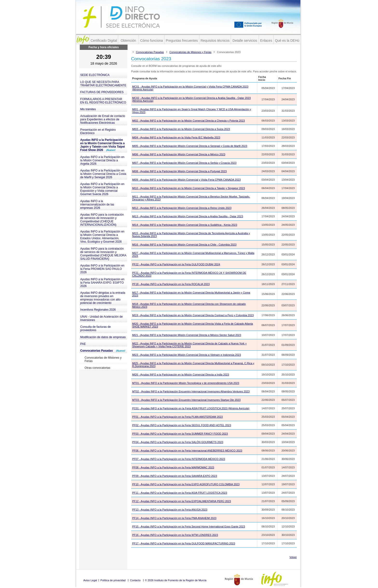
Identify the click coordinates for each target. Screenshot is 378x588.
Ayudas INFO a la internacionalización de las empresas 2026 (97, 205)
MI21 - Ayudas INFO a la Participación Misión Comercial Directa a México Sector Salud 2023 (187, 335)
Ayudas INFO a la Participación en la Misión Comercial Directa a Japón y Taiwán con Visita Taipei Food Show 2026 (103, 145)
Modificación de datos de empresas (103, 337)
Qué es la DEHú (287, 41)
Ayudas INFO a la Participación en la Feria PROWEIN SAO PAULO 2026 (102, 269)
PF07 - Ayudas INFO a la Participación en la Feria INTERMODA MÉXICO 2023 (179, 459)
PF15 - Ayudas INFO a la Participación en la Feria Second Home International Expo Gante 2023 (189, 526)
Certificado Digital (104, 41)
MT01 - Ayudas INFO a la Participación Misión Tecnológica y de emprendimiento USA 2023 (186, 383)
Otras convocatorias (98, 368)
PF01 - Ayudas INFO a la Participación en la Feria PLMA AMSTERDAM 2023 (177, 417)
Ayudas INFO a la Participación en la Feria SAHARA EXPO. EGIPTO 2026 (102, 283)
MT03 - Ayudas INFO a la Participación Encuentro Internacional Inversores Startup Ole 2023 (186, 400)
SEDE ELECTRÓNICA (95, 75)
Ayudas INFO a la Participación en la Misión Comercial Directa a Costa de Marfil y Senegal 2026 (103, 174)
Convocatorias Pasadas (103, 351)
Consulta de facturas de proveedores (96, 328)
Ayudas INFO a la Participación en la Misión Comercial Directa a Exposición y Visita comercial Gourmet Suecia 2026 (102, 189)
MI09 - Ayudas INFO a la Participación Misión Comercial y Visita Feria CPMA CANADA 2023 (186, 180)
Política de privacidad (113, 580)
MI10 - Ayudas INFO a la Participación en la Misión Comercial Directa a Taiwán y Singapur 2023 (189, 188)
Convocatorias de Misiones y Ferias (103, 359)
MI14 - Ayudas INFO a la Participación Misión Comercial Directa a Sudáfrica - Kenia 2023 (185, 225)
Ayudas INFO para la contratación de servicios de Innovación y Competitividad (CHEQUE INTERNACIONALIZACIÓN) (102, 220)
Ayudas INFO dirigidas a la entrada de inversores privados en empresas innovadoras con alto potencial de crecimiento (103, 298)
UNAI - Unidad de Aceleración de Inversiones (101, 318)
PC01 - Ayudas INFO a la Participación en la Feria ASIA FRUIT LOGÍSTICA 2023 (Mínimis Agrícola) (191, 408)
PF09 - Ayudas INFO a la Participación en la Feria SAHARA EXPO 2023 (175, 476)
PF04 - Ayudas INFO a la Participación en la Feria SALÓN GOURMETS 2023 (178, 442)
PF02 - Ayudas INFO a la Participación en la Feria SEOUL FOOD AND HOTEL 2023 (182, 425)
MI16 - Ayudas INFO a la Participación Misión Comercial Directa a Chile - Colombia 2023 (184, 245)
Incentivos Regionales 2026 (98, 310)
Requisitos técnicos (215, 41)
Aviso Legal (90, 580)
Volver (293, 557)
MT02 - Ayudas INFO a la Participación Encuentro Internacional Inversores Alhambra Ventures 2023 (191, 391)
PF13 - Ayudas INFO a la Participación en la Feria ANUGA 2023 (170, 510)
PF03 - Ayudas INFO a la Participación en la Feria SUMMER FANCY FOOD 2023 (180, 434)
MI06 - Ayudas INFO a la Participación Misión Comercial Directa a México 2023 (179, 154)
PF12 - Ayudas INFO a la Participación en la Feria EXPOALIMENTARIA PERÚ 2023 (182, 501)
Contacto (135, 580)
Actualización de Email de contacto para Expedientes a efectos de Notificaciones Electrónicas (103, 119)
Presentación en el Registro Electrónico (98, 131)
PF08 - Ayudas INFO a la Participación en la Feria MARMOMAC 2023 (173, 467)
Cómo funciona (151, 41)
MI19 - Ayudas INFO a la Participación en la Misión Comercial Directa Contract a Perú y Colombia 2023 (193, 315)
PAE (83, 344)
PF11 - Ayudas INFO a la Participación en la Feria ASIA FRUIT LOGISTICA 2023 (180, 493)
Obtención (128, 41)
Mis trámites (88, 109)
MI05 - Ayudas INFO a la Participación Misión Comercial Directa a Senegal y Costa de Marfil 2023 (190, 146)
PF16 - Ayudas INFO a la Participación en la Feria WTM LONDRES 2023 (175, 535)
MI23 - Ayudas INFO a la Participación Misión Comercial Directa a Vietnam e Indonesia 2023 (186, 355)
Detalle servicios (245, 41)
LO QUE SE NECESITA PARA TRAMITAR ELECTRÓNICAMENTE (103, 84)
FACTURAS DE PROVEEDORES (102, 92)
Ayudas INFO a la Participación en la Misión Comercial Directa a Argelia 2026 (102, 160)
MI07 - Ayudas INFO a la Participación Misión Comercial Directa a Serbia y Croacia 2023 (184, 163)
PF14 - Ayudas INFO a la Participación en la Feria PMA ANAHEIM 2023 (174, 518)
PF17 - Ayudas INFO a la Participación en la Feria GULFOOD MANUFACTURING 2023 (184, 543)
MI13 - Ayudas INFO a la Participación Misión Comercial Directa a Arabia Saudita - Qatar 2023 (188, 216)
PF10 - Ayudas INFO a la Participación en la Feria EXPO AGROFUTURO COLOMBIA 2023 (186, 484)
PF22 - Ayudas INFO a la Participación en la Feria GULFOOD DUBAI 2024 (176, 264)
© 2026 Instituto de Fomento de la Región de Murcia (176, 580)
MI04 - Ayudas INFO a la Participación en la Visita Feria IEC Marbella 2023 (176, 137)
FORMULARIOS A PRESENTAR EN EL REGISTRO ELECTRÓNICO (103, 101)
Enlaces (266, 41)
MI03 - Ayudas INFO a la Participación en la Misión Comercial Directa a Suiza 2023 (181, 129)
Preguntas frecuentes (182, 41)
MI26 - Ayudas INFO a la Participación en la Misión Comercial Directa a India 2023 (181, 375)
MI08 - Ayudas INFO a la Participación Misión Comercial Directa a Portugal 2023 (179, 171)
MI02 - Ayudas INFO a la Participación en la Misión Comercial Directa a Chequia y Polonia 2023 (189, 121)
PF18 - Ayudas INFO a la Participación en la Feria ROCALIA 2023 (171, 284)
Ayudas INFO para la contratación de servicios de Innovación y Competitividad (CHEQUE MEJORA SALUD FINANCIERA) (103, 254)
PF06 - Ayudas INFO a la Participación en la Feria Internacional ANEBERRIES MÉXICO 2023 (187, 451)
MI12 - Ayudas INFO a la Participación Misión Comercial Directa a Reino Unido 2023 (182, 208)
